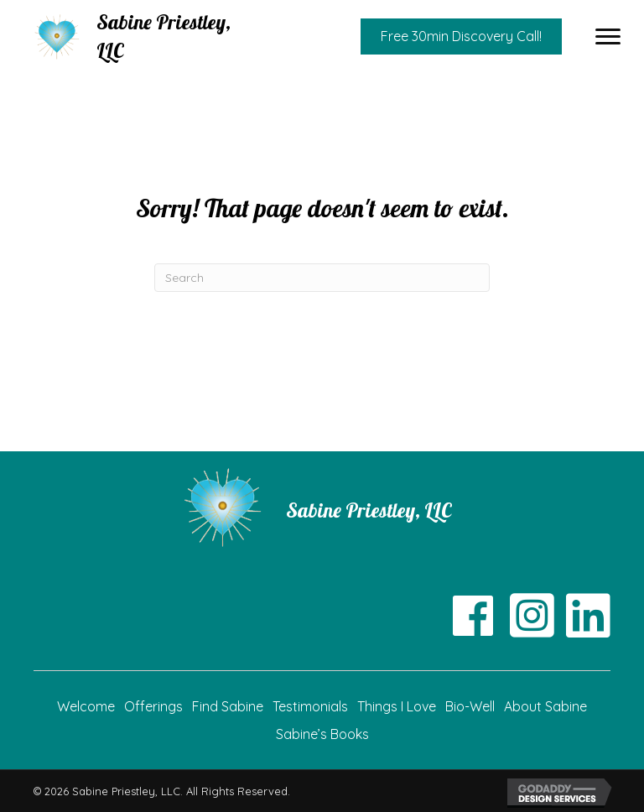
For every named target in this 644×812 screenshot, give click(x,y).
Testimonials (310, 706)
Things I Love (397, 706)
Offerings (153, 706)
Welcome (86, 706)
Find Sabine (228, 706)
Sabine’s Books (322, 734)
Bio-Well (470, 706)
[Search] (322, 278)
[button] (608, 37)
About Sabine (545, 706)
